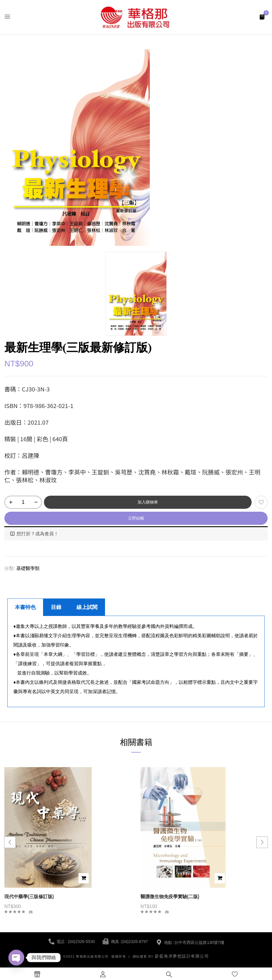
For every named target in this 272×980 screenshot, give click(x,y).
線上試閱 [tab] (87, 607)
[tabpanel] (136, 662)
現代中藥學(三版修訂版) (29, 897)
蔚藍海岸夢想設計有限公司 (182, 956)
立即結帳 (136, 518)
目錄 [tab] (56, 607)
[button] (262, 16)
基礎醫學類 (28, 568)
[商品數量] (23, 502)
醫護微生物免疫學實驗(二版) (170, 897)
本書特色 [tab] (25, 607)
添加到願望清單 (261, 502)
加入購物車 (148, 502)
